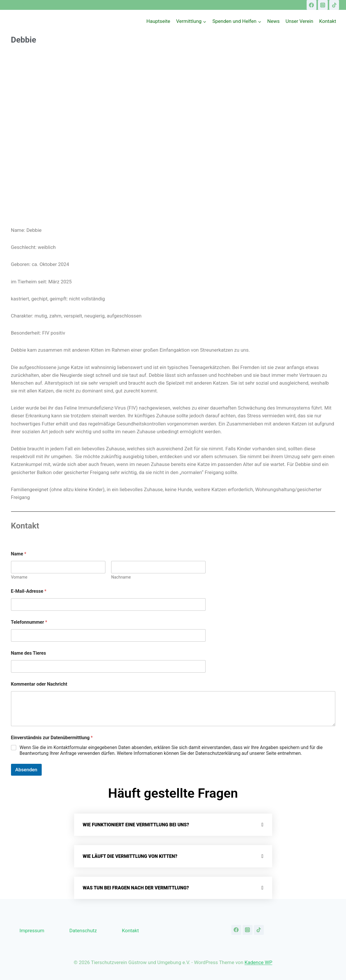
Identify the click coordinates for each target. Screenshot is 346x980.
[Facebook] (312, 5)
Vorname (19, 577)
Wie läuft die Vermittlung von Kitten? (130, 856)
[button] (173, 825)
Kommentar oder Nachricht (39, 684)
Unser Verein (299, 21)
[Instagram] (323, 5)
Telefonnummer (29, 622)
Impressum (32, 931)
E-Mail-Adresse (29, 591)
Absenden (26, 770)
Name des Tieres (29, 653)
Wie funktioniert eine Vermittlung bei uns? (136, 825)
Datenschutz (83, 931)
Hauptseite (158, 21)
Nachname (121, 577)
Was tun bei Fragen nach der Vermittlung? (136, 888)
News (273, 21)
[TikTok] (334, 5)
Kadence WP (259, 962)
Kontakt (328, 21)
